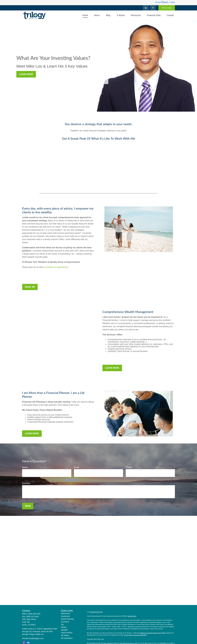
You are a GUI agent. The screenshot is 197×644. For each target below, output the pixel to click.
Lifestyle (64, 630)
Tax (62, 624)
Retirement (65, 613)
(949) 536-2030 (34, 614)
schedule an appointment (57, 267)
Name (25, 467)
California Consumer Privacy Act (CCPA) (152, 633)
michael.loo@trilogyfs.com (33, 638)
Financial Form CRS (96, 612)
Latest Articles (67, 633)
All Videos (65, 635)
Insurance (65, 622)
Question (26, 483)
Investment (65, 616)
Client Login (167, 8)
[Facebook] (153, 8)
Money (64, 627)
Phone (129, 467)
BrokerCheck (132, 616)
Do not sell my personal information (135, 635)
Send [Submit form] (28, 506)
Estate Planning (67, 619)
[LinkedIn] (146, 8)
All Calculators (67, 638)
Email (77, 467)
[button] (85, 15)
